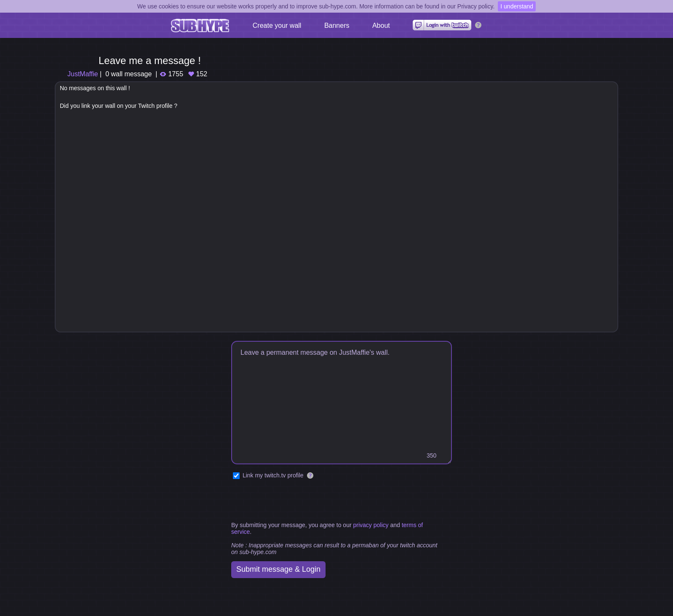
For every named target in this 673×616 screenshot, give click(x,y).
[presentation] (295, 501)
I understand (517, 6)
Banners (337, 25)
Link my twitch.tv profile (273, 475)
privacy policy (371, 525)
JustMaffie (83, 74)
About (381, 25)
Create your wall (277, 25)
